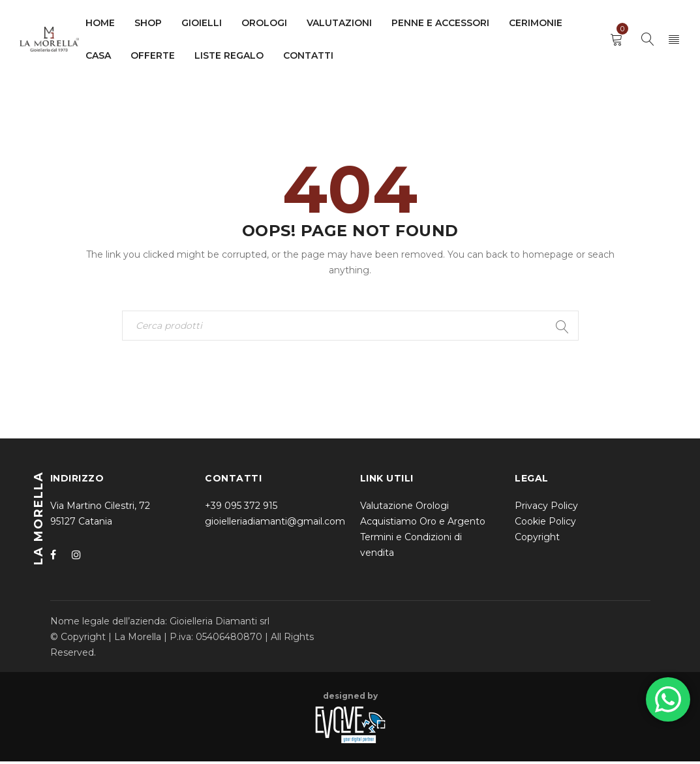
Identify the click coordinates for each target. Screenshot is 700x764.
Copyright (537, 540)
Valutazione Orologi (404, 508)
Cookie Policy (545, 524)
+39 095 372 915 (241, 508)
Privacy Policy (546, 508)
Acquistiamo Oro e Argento (423, 524)
